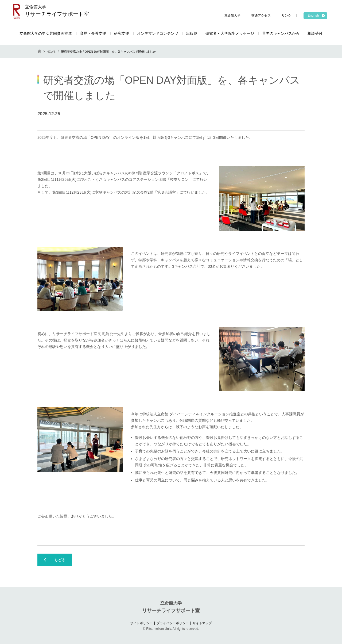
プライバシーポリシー (173, 623)
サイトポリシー (141, 623)
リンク (286, 16)
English (313, 16)
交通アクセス (261, 16)
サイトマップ (202, 623)
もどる (60, 560)
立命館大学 (232, 16)
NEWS (51, 52)
